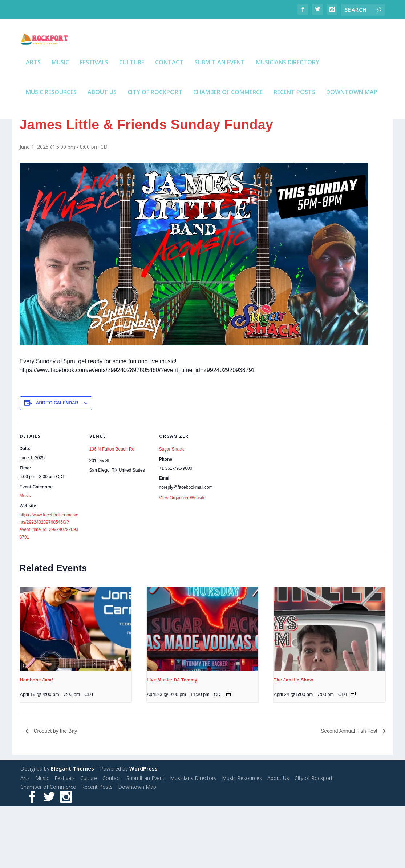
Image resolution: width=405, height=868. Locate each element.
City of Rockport (155, 106)
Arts (33, 77)
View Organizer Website (182, 560)
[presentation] (76, 691)
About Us (102, 106)
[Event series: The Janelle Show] (353, 756)
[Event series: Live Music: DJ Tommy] (229, 756)
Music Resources (51, 106)
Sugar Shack (172, 511)
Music (60, 77)
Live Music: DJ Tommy (172, 742)
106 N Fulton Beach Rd (112, 511)
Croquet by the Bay (55, 793)
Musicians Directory (287, 77)
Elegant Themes (72, 830)
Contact (169, 77)
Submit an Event (220, 77)
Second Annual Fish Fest (350, 793)
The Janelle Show (293, 742)
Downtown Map (352, 106)
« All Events (34, 152)
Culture (132, 77)
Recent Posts (294, 106)
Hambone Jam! (37, 742)
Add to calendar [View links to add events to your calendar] (57, 465)
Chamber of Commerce (228, 106)
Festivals (94, 77)
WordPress (143, 830)
